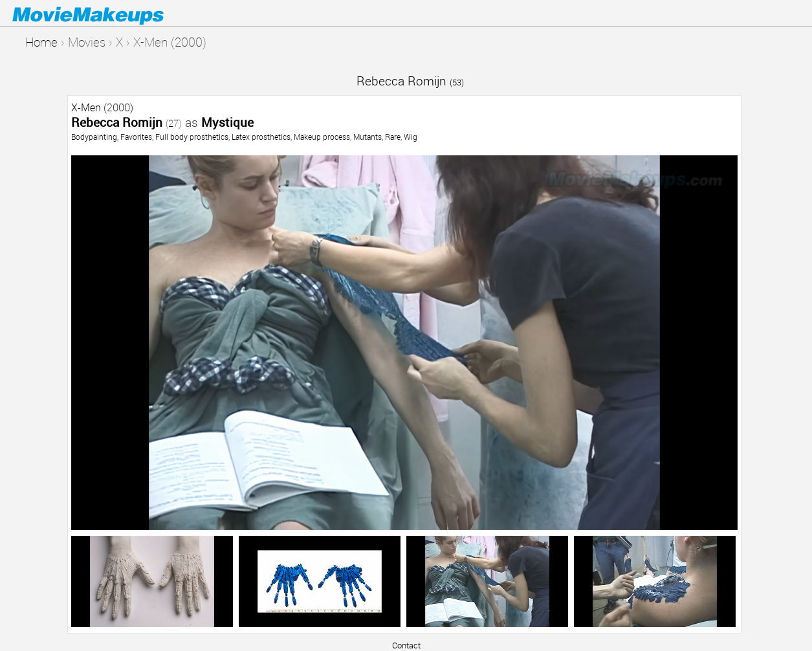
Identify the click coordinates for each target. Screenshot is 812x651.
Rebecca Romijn (410, 81)
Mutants (368, 137)
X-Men (86, 107)
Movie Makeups (107, 14)
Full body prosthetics (192, 137)
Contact (406, 645)
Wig (411, 137)
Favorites (136, 137)
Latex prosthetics (261, 137)
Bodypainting (94, 137)
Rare (393, 137)
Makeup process (322, 137)
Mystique (227, 122)
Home (41, 42)
